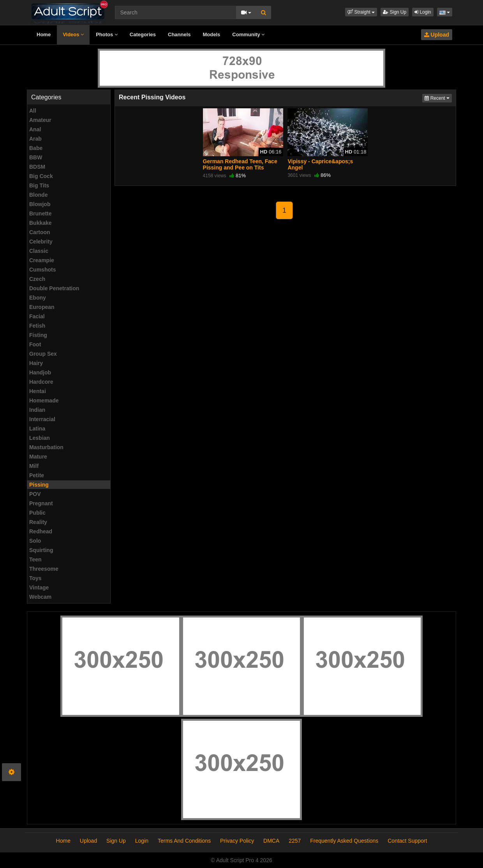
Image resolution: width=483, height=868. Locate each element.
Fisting (38, 335)
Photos (107, 34)
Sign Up (395, 12)
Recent (438, 98)
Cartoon (40, 232)
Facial (37, 316)
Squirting (41, 550)
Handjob (40, 372)
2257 (295, 841)
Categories (143, 34)
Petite (37, 475)
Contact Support (407, 841)
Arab (35, 139)
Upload (437, 35)
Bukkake (41, 223)
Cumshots (42, 270)
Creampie (42, 260)
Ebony (38, 298)
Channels (179, 34)
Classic (39, 251)
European (42, 307)
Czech (37, 279)
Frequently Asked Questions (344, 841)
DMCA (271, 841)
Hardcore (41, 382)
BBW (36, 157)
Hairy (36, 363)
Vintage (39, 587)
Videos (73, 34)
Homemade (44, 400)
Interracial (42, 419)
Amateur (40, 120)
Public (37, 513)
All (33, 111)
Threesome (44, 569)
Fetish (37, 326)
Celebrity (41, 242)
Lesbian (40, 438)
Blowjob (40, 204)
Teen (35, 559)
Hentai (38, 391)
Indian (37, 410)
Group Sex (43, 354)
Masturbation (46, 447)
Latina (37, 429)
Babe (36, 148)
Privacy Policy (237, 841)
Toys (35, 578)
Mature (38, 457)
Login (423, 12)
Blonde (38, 195)
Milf (34, 466)
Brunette (41, 213)
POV (35, 494)
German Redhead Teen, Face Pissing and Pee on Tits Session (240, 168)
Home (44, 34)
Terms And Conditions (184, 841)
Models (212, 34)
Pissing (39, 485)
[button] (361, 12)
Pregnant (41, 503)
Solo (35, 541)
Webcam (40, 597)
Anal (35, 129)
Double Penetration (54, 288)
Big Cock (41, 176)
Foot (35, 344)
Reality (38, 522)
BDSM (37, 167)
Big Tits (39, 185)
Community (248, 34)
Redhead (41, 531)
